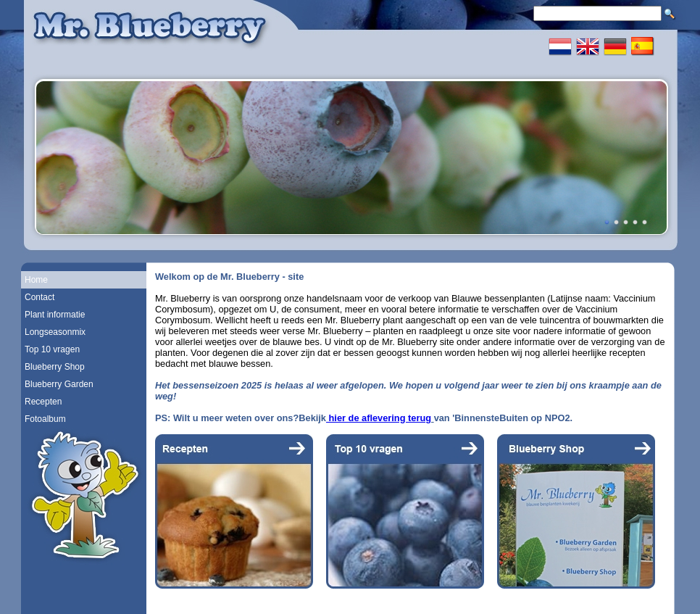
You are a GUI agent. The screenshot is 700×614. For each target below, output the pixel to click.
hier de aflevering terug (379, 418)
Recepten (43, 402)
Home (36, 280)
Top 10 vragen (52, 349)
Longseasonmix (55, 332)
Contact (39, 297)
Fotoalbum (45, 419)
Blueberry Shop (55, 367)
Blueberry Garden (59, 384)
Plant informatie (55, 315)
